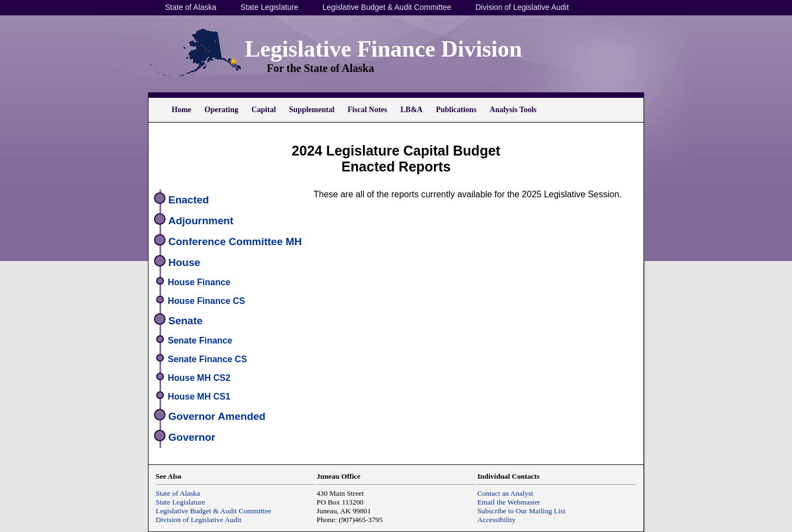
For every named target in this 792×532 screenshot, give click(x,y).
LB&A (411, 110)
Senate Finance (200, 340)
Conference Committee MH (235, 242)
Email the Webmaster (509, 502)
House (184, 262)
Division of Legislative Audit (522, 7)
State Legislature (269, 7)
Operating (221, 110)
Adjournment (201, 221)
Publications (456, 110)
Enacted (189, 200)
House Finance (199, 282)
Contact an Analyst (505, 493)
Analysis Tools (513, 110)
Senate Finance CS (207, 359)
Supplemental (312, 110)
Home (182, 110)
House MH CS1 (199, 397)
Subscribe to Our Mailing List (521, 511)
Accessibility (497, 520)
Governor (192, 437)
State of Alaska (191, 7)
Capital (263, 110)
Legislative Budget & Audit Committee (387, 7)
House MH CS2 (199, 378)
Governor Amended (217, 416)
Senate (185, 321)
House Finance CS (206, 301)
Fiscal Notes (367, 110)
